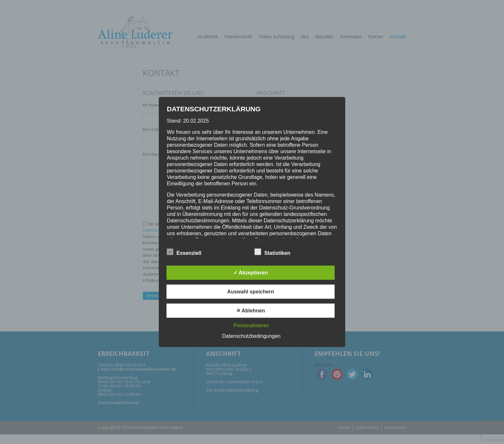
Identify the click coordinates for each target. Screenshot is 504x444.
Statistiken (272, 252)
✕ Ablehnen (251, 311)
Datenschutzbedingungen (251, 336)
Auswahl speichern (251, 292)
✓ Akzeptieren (251, 273)
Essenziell (184, 252)
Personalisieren (251, 325)
